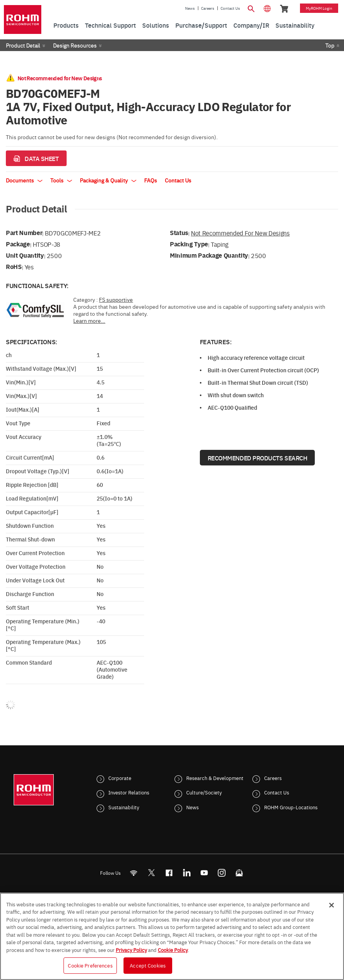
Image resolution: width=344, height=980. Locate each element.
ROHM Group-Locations (291, 807)
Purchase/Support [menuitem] (201, 25)
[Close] (332, 905)
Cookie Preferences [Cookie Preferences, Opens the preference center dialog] (90, 965)
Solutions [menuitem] (156, 25)
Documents (24, 180)
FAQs (151, 180)
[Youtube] (204, 873)
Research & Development (215, 778)
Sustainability (124, 807)
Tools (61, 180)
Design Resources (75, 45)
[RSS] (133, 873)
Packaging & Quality (108, 180)
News (190, 8)
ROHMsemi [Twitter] (151, 873)
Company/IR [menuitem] (251, 25)
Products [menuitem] (66, 25)
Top (330, 45)
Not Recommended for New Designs (240, 233)
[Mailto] (239, 873)
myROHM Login (319, 8)
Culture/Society (204, 792)
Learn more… (89, 320)
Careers (208, 8)
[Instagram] (221, 873)
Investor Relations (129, 792)
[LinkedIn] (186, 873)
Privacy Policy (131, 950)
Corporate (120, 778)
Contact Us (230, 8)
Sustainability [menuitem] (295, 25)
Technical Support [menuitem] (110, 25)
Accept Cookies (148, 965)
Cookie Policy (173, 950)
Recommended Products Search (258, 458)
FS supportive (116, 299)
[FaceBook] (169, 873)
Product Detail (23, 45)
